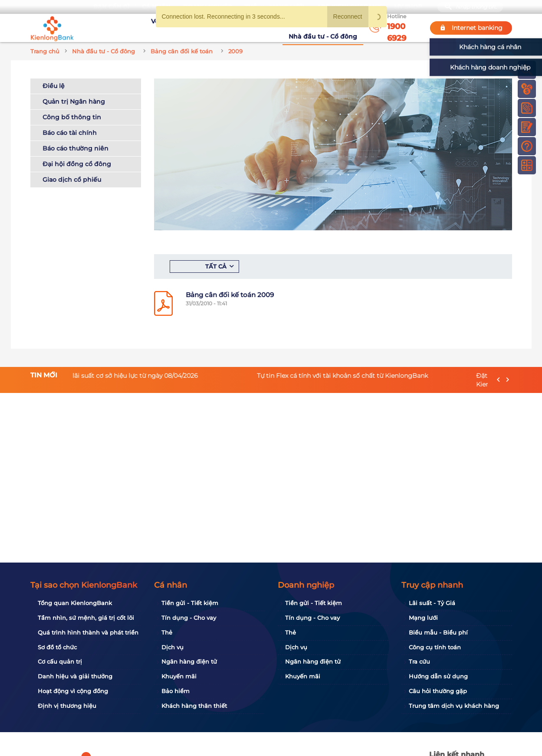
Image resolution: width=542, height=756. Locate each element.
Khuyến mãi (239, 28)
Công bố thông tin (72, 117)
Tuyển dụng (195, 28)
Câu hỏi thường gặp (438, 691)
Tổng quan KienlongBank (75, 603)
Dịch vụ (172, 647)
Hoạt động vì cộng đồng (73, 691)
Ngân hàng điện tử (189, 661)
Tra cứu (419, 661)
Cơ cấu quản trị (60, 661)
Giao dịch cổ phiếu (72, 180)
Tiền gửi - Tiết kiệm (190, 603)
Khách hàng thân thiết (194, 706)
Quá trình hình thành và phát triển (88, 632)
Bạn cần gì (111, 7)
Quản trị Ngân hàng (74, 101)
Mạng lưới (423, 618)
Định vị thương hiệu (67, 706)
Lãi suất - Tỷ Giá (432, 603)
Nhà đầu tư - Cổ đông (325, 27)
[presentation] (498, 380)
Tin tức (275, 28)
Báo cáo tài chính (70, 133)
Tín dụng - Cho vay (189, 618)
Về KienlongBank (143, 28)
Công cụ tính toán (435, 647)
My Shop (408, 7)
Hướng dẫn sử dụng (438, 676)
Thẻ (167, 632)
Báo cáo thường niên (76, 148)
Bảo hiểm (176, 691)
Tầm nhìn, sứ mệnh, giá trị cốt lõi (86, 618)
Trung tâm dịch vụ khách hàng (454, 706)
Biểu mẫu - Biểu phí (438, 632)
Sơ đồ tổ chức (57, 647)
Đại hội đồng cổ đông (77, 164)
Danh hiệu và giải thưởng (75, 676)
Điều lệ (54, 86)
